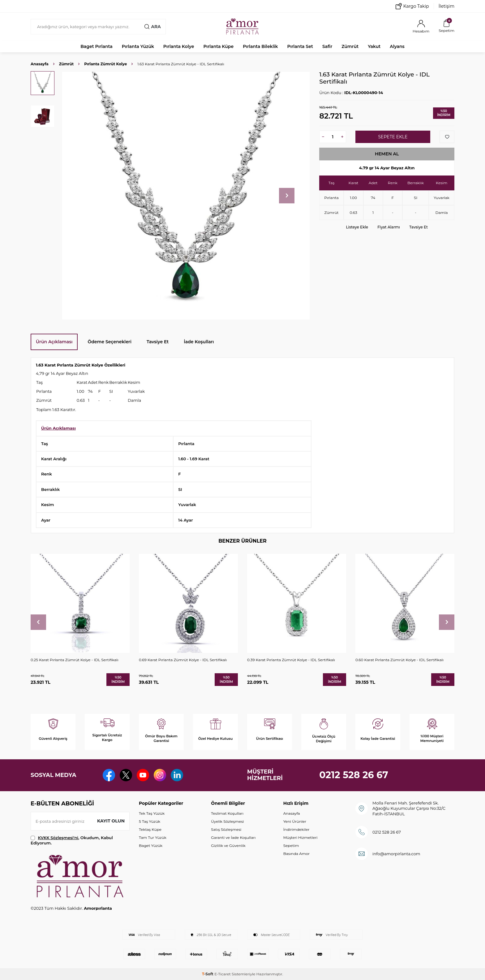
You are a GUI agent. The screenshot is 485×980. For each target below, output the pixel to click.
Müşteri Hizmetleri (300, 837)
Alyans (397, 46)
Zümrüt (350, 46)
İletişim (446, 6)
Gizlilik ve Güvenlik (228, 846)
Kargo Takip (412, 6)
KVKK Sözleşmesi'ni (58, 838)
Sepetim (291, 846)
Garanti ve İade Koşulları (233, 837)
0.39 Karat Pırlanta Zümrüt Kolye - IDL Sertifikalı (291, 660)
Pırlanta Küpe (218, 46)
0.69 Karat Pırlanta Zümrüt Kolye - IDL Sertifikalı (183, 660)
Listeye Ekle (357, 227)
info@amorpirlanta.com (396, 854)
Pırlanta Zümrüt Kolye (105, 64)
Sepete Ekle (393, 137)
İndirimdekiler (296, 829)
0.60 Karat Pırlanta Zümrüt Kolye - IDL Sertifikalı (399, 660)
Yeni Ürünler (295, 821)
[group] (186, 195)
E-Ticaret (223, 974)
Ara (152, 27)
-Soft (208, 974)
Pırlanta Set (300, 46)
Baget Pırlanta (97, 46)
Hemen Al (387, 154)
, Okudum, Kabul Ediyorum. (72, 840)
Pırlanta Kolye (179, 46)
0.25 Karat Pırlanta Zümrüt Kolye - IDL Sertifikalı (75, 660)
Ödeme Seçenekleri (109, 342)
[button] (287, 196)
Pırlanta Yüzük (138, 46)
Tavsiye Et (418, 227)
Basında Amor (296, 854)
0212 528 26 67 (354, 775)
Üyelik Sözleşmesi (227, 821)
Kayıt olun (111, 821)
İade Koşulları (199, 342)
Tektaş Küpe (150, 829)
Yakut (374, 46)
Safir (327, 46)
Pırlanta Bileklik (260, 46)
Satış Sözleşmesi (226, 829)
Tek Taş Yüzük (152, 813)
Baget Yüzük (151, 846)
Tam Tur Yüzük (153, 837)
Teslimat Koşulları (227, 813)
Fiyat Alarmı (389, 227)
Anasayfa (40, 64)
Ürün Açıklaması (54, 342)
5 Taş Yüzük (150, 821)
